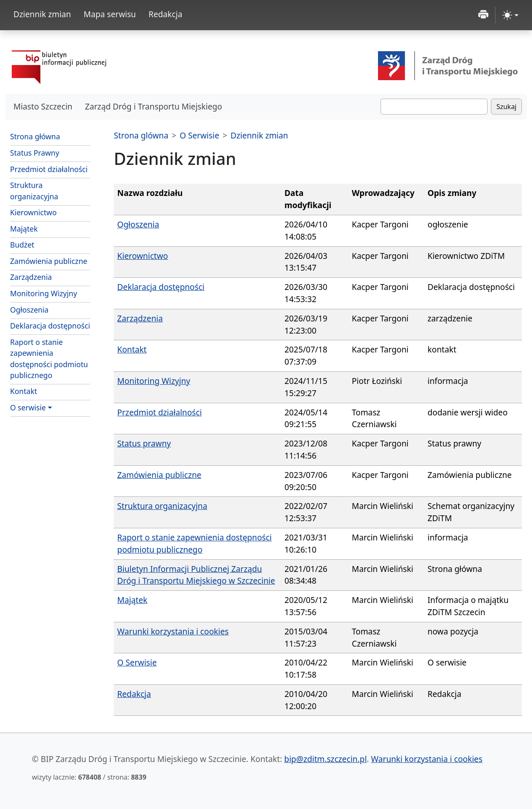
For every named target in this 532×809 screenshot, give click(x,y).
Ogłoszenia (29, 310)
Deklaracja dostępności (50, 326)
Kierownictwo (33, 212)
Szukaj (506, 107)
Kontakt (23, 391)
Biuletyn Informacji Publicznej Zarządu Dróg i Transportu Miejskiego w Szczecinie (196, 575)
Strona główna (35, 136)
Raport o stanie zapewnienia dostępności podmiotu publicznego (49, 359)
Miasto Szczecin (43, 106)
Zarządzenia (31, 277)
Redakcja (166, 14)
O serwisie (28, 407)
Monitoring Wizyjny (44, 293)
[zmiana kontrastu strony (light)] (510, 15)
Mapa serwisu (110, 14)
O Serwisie (199, 135)
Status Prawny (35, 153)
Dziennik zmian (42, 14)
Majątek (24, 229)
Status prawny (144, 443)
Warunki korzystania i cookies (173, 631)
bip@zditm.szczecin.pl (325, 759)
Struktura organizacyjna (34, 191)
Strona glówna (141, 135)
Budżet (50, 244)
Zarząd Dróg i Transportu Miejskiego (153, 106)
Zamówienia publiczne (49, 261)
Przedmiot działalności (49, 169)
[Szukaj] (434, 107)
